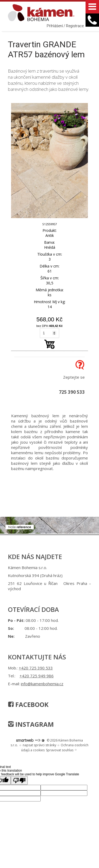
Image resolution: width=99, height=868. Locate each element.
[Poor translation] (19, 780)
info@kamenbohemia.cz (42, 684)
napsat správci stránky (39, 745)
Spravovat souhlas (60, 750)
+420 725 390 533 (36, 668)
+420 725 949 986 (37, 676)
